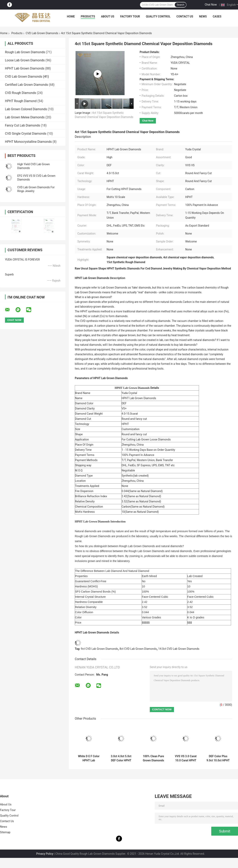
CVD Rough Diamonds (21, 93)
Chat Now (211, 5)
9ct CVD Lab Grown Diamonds (100, 649)
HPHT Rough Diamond (21, 101)
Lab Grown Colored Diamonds (26, 109)
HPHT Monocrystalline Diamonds (28, 142)
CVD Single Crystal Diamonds (26, 134)
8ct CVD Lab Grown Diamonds (138, 649)
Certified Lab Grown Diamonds (26, 85)
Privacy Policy (45, 854)
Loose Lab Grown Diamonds (25, 60)
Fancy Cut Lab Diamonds (23, 125)
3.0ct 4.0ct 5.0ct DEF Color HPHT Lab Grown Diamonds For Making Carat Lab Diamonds (121, 758)
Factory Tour (130, 16)
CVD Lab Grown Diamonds (42, 33)
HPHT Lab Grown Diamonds (25, 68)
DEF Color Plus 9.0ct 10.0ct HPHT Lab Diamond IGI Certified (218, 758)
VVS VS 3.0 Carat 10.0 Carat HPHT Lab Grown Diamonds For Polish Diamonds (186, 758)
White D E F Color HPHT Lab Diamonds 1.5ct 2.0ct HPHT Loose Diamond (89, 758)
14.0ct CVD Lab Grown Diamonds (179, 649)
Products (88, 16)
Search (180, 5)
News (203, 16)
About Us (108, 16)
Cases (217, 16)
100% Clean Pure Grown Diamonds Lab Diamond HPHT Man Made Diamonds (153, 758)
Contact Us (185, 16)
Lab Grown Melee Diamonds (25, 117)
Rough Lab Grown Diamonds (25, 52)
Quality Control (158, 16)
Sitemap (5, 832)
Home (71, 16)
